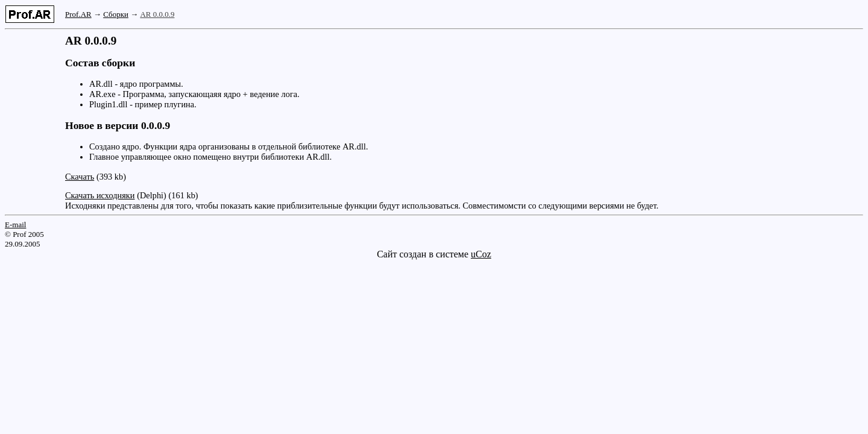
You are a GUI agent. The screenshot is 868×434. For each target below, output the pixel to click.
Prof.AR (78, 14)
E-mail (15, 225)
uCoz (481, 254)
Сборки (116, 14)
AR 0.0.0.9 (157, 14)
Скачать (80, 177)
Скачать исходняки (100, 195)
